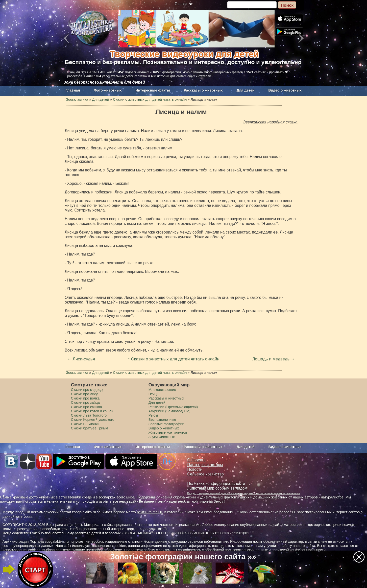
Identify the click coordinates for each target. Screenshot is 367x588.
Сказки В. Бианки (85, 424)
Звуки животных (162, 437)
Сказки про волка (85, 398)
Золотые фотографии (166, 424)
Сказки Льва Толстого (89, 415)
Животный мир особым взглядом (217, 488)
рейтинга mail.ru (150, 512)
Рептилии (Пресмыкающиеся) (173, 407)
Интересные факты (153, 90)
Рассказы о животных (203, 90)
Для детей (246, 90)
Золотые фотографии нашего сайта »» (183, 557)
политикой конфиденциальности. (299, 550)
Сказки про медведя (88, 390)
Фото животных (108, 90)
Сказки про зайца (85, 402)
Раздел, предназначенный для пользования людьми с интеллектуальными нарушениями (244, 493)
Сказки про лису (84, 394)
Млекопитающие (162, 390)
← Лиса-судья (81, 359)
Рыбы (153, 415)
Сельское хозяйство (206, 474)
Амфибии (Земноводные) (170, 411)
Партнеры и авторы (205, 465)
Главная (73, 90)
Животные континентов (168, 432)
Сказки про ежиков (86, 407)
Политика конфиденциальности (216, 483)
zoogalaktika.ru (57, 541)
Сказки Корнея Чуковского (93, 420)
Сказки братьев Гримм (90, 428)
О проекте (197, 460)
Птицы (154, 394)
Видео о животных (285, 90)
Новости (195, 469)
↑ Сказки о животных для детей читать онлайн (174, 359)
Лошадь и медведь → (274, 359)
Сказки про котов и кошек (92, 411)
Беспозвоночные (162, 420)
